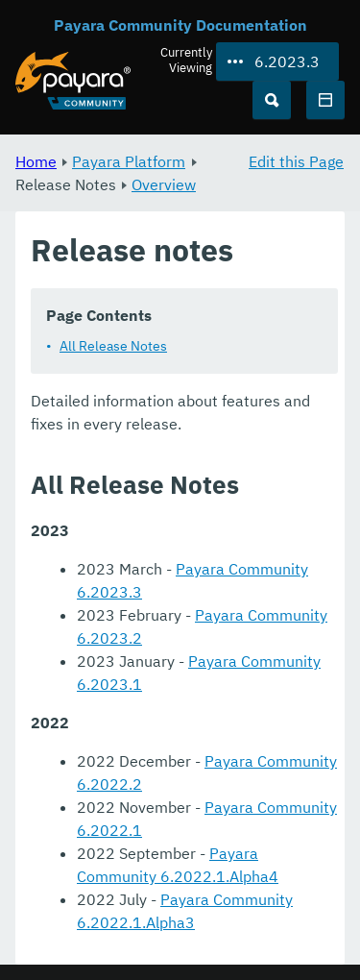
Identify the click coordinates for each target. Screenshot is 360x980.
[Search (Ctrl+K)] (272, 100)
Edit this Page (296, 161)
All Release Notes (113, 346)
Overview (164, 184)
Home (36, 161)
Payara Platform (129, 161)
